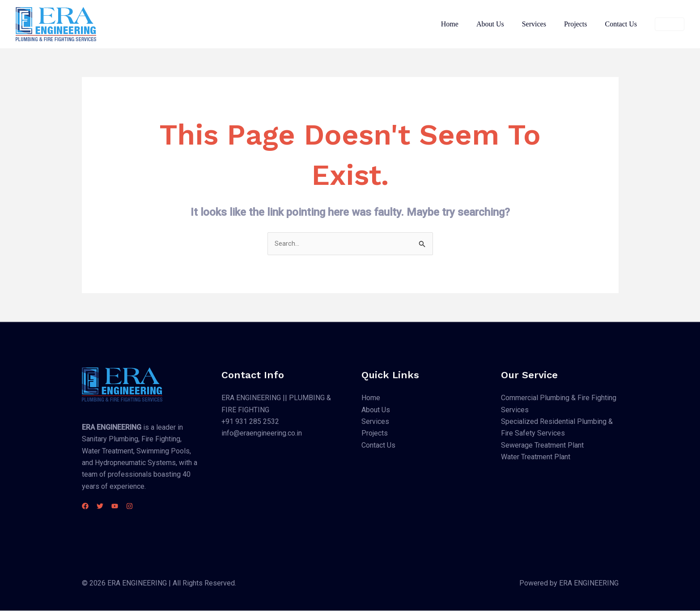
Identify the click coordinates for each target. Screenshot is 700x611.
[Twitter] (105, 506)
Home (466, 24)
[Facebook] (85, 506)
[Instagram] (146, 506)
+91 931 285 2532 (250, 422)
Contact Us (623, 24)
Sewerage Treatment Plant (542, 446)
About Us (503, 24)
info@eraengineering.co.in (262, 434)
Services (543, 24)
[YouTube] (125, 506)
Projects (581, 24)
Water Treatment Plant (536, 458)
